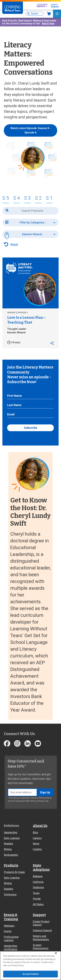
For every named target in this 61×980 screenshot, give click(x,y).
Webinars (9, 926)
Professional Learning (11, 939)
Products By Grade (14, 872)
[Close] (56, 953)
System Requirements (41, 947)
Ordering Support (42, 930)
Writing (8, 849)
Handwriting (10, 832)
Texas (36, 893)
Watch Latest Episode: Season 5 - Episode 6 (31, 130)
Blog (35, 832)
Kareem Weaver (32, 234)
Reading (8, 844)
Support (39, 915)
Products (11, 865)
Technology (10, 895)
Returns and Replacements (41, 938)
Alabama (38, 876)
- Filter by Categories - (32, 222)
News (36, 844)
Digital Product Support (41, 923)
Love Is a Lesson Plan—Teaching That (27, 320)
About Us (40, 826)
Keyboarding (11, 855)
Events (8, 931)
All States (38, 904)
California (38, 882)
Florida (37, 899)
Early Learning (12, 838)
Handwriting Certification (11, 948)
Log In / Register (55, 6)
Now (49, 14)
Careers (37, 838)
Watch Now (48, 24)
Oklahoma (38, 887)
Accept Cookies (31, 974)
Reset (14, 244)
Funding (37, 849)
